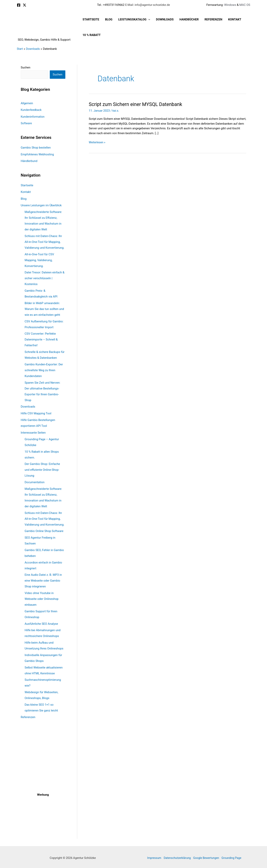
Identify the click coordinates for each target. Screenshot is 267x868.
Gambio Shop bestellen (36, 147)
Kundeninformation (33, 116)
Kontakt (235, 19)
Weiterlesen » (98, 142)
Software (27, 123)
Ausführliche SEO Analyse (41, 622)
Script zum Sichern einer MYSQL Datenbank (138, 104)
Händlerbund (29, 160)
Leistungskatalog (134, 19)
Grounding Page (234, 856)
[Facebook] (19, 5)
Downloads (165, 19)
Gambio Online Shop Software (44, 529)
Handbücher (189, 19)
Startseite (91, 19)
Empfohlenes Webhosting (37, 154)
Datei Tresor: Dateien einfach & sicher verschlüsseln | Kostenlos (45, 277)
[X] (25, 5)
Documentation (35, 481)
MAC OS (244, 5)
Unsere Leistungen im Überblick (41, 204)
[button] (148, 19)
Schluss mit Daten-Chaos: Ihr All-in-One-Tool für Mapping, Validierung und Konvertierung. (45, 241)
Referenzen (213, 19)
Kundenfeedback (32, 110)
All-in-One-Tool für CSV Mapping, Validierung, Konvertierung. (39, 259)
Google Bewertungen (207, 856)
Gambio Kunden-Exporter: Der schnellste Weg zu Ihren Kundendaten (44, 369)
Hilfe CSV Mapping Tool (36, 412)
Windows (230, 5)
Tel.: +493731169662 (111, 5)
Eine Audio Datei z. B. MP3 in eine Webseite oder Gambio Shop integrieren (43, 579)
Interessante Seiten (33, 431)
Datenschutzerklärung (176, 856)
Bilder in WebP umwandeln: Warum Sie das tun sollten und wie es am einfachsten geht (44, 308)
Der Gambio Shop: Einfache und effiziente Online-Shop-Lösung (42, 468)
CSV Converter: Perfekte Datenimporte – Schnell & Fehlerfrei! (41, 339)
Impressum (152, 856)
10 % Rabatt (92, 35)
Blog (109, 19)
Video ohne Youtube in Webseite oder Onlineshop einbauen (42, 597)
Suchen (26, 67)
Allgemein (27, 103)
